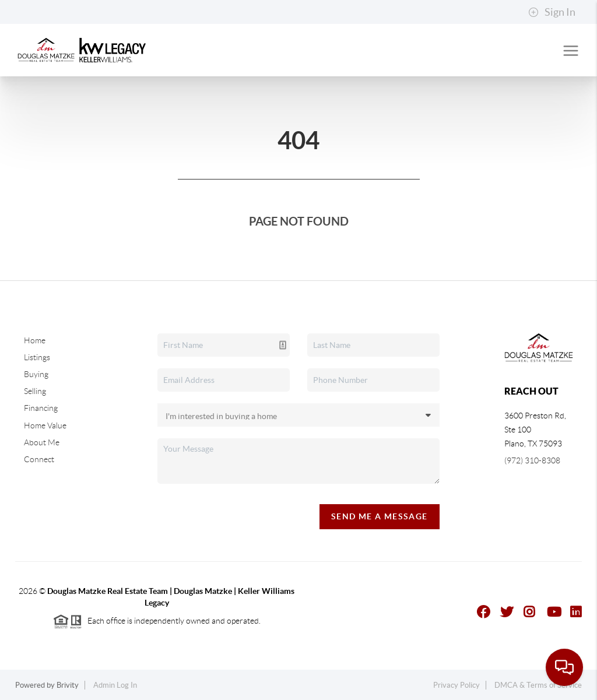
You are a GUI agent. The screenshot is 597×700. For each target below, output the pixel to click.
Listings (37, 357)
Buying (36, 374)
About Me (42, 442)
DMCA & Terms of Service (538, 685)
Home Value (45, 425)
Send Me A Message (380, 516)
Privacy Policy (456, 685)
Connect (39, 459)
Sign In (552, 12)
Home (35, 340)
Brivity (68, 685)
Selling (35, 391)
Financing (41, 408)
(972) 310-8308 (532, 460)
